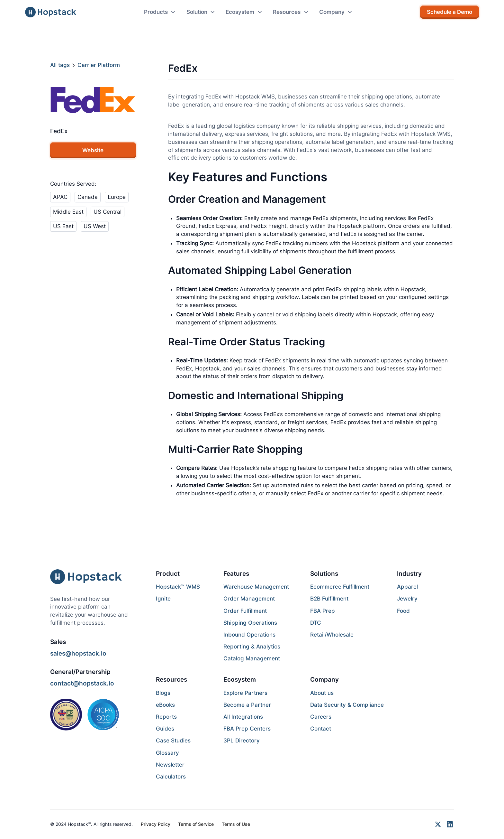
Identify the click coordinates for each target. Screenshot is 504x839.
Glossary (167, 753)
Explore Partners (245, 693)
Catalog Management (252, 658)
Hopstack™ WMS (178, 587)
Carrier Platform (99, 65)
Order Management (249, 599)
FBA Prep (323, 611)
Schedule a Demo (450, 12)
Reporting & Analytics (252, 647)
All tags (60, 65)
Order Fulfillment (245, 611)
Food (403, 611)
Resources (171, 679)
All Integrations (243, 717)
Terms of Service (196, 824)
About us (322, 693)
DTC (316, 623)
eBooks (165, 705)
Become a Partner (247, 705)
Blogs (163, 693)
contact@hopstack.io (82, 683)
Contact (321, 729)
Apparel (407, 587)
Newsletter (170, 765)
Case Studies (173, 741)
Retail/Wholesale (332, 635)
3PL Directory (242, 741)
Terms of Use (236, 824)
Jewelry (407, 599)
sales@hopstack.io (78, 653)
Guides (165, 729)
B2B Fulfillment (329, 599)
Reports (166, 717)
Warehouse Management (256, 587)
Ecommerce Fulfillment (340, 587)
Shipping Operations (250, 623)
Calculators (171, 777)
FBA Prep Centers (247, 729)
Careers (321, 717)
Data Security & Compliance (347, 705)
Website (93, 150)
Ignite (163, 599)
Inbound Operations (249, 635)
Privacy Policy (156, 824)
